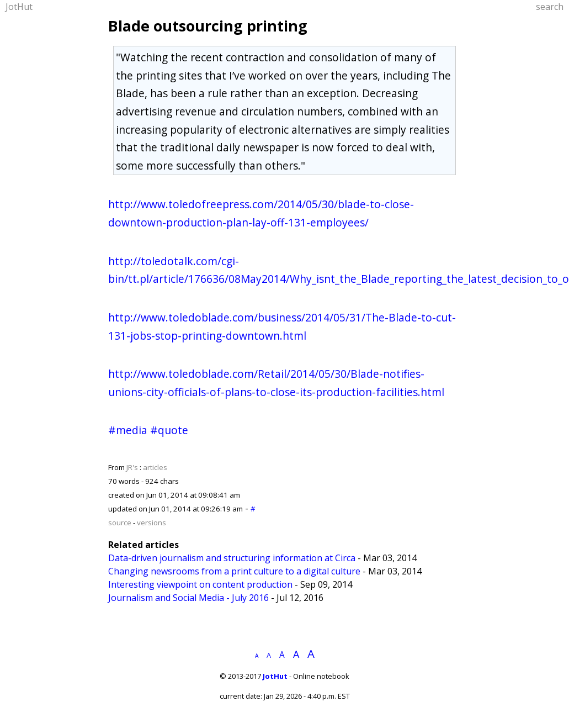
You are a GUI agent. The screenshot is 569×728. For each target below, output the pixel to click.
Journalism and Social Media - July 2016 (188, 598)
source (120, 523)
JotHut (19, 7)
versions (151, 523)
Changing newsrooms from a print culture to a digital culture (234, 571)
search (550, 7)
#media (128, 430)
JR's (132, 467)
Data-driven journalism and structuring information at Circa (232, 558)
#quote (169, 430)
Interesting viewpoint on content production (200, 584)
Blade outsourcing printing (208, 26)
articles (155, 467)
